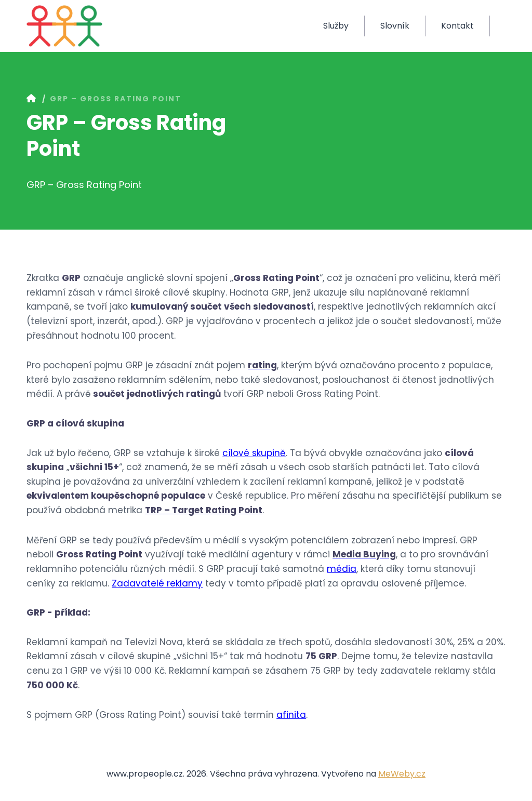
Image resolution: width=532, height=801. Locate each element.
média (342, 569)
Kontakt (457, 26)
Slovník (395, 26)
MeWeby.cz (402, 774)
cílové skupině (254, 453)
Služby (336, 26)
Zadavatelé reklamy (157, 583)
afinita (291, 715)
